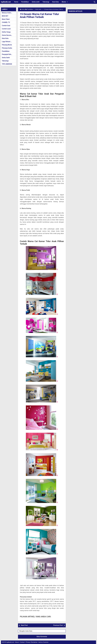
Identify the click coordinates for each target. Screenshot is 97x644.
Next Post (24, 625)
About (17, 642)
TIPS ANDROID (7, 64)
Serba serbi (36, 2)
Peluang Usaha (7, 48)
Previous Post (58, 625)
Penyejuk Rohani (8, 54)
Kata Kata (55, 2)
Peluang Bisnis (7, 45)
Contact (22, 642)
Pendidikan (25, 2)
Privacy (28, 642)
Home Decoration (8, 35)
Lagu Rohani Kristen (9, 42)
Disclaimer (34, 642)
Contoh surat (6, 29)
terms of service (43, 642)
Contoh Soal (6, 26)
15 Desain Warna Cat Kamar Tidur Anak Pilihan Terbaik (40, 16)
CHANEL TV (6, 22)
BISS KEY (5, 16)
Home (16, 2)
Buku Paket (6, 19)
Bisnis (65, 2)
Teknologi (46, 2)
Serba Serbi (6, 58)
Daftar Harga (6, 32)
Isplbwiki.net (6, 2)
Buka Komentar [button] (42, 637)
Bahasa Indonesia (8, 13)
